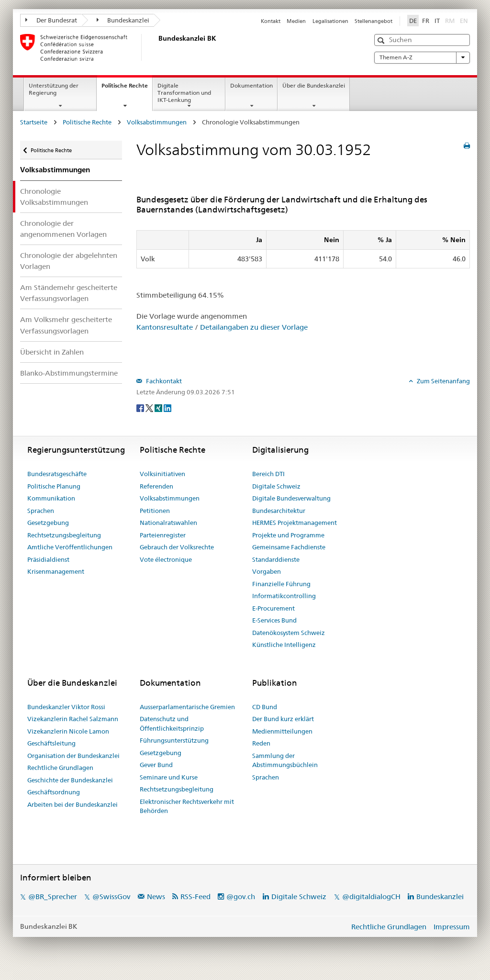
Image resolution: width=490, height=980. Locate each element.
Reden (261, 743)
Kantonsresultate (165, 327)
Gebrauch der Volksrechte (177, 547)
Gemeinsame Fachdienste (289, 547)
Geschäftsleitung (51, 743)
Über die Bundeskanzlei (314, 85)
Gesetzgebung (48, 523)
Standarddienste (276, 559)
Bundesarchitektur (279, 511)
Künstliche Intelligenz (284, 645)
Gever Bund (156, 765)
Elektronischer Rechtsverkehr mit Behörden (187, 806)
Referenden (156, 486)
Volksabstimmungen (157, 122)
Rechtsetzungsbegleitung (64, 535)
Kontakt (271, 21)
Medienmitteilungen (282, 731)
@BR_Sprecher (53, 896)
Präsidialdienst (48, 559)
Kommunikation (51, 498)
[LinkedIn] (167, 408)
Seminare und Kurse (169, 777)
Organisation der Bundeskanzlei (73, 756)
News (156, 896)
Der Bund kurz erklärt (283, 719)
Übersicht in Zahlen (52, 352)
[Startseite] (156, 47)
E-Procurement (273, 608)
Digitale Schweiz (276, 486)
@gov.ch (241, 896)
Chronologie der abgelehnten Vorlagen (69, 261)
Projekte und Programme (288, 535)
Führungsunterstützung (174, 740)
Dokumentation (251, 85)
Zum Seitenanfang (443, 381)
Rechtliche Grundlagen (60, 768)
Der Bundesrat (51, 20)
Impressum (452, 927)
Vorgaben (267, 571)
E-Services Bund (274, 620)
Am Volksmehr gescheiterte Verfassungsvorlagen (66, 325)
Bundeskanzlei (123, 20)
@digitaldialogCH (371, 896)
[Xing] (159, 408)
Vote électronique (166, 559)
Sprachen (41, 511)
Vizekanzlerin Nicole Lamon (68, 731)
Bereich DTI (268, 474)
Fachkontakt (163, 381)
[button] (382, 40)
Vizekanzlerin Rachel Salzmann (73, 719)
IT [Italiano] (437, 21)
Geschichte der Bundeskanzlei (70, 780)
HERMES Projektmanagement (295, 523)
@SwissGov (111, 896)
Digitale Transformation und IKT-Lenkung (184, 93)
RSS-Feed (195, 896)
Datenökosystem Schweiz (289, 633)
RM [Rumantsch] (450, 21)
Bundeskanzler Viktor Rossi (66, 707)
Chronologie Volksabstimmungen (54, 197)
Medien (296, 21)
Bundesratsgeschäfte (57, 474)
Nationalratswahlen (168, 523)
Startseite (34, 122)
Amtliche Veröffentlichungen (70, 547)
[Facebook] (141, 408)
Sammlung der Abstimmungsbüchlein (285, 760)
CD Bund (265, 707)
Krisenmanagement (56, 571)
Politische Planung (54, 486)
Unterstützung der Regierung (54, 89)
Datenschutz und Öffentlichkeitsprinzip (172, 724)
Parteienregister (163, 535)
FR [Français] (426, 21)
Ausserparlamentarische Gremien (187, 707)
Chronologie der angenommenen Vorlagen (63, 229)
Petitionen (155, 511)
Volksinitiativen (162, 474)
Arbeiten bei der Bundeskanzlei (72, 804)
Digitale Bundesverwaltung (291, 498)
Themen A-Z (422, 57)
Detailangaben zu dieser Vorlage (254, 327)
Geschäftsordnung (54, 792)
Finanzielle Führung (281, 584)
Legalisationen (330, 21)
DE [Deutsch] (413, 21)
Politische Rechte (127, 89)
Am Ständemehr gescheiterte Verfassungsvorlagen (69, 293)
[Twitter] (150, 408)
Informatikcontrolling (284, 596)
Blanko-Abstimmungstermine (69, 373)
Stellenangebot (373, 21)
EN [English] (464, 21)
